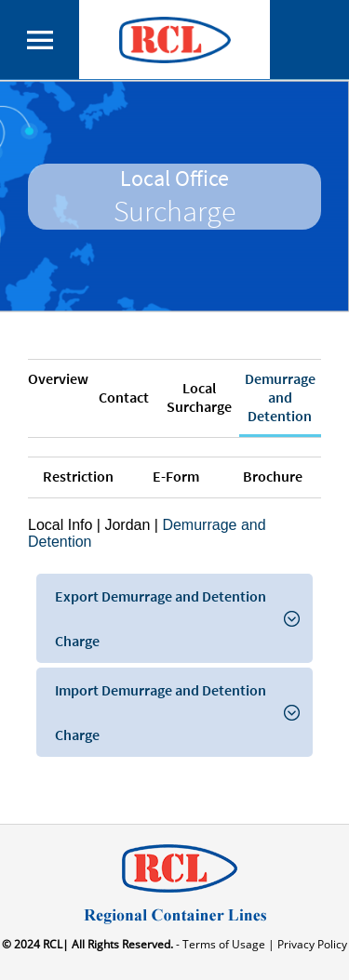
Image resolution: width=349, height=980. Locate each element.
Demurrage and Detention (280, 397)
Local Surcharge (199, 397)
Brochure (273, 476)
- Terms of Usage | (224, 944)
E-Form (176, 476)
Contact (124, 397)
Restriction (78, 476)
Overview (58, 378)
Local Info (60, 525)
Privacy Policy (311, 944)
